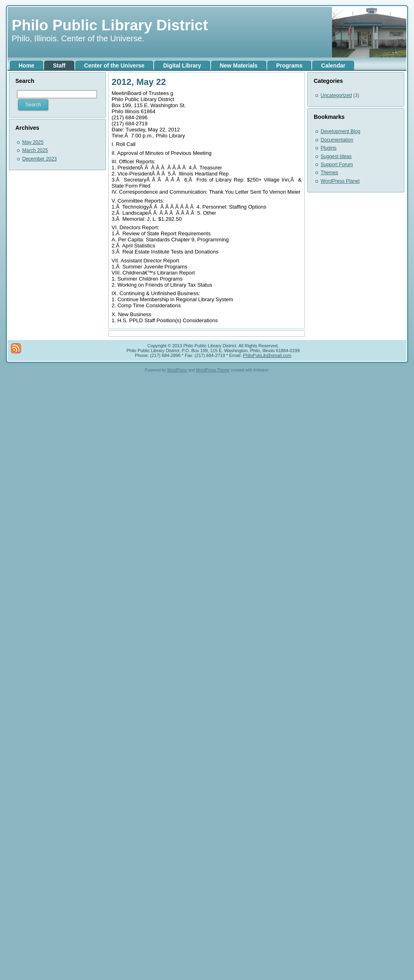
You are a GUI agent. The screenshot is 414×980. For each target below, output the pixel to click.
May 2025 (33, 142)
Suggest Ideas (336, 156)
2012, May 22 (139, 82)
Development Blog (340, 131)
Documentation (337, 140)
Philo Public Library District (110, 25)
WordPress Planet (340, 181)
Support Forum (337, 165)
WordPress (177, 370)
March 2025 (35, 150)
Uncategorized (336, 95)
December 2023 (39, 159)
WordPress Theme (213, 370)
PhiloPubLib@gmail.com (267, 355)
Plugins (328, 148)
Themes (329, 173)
